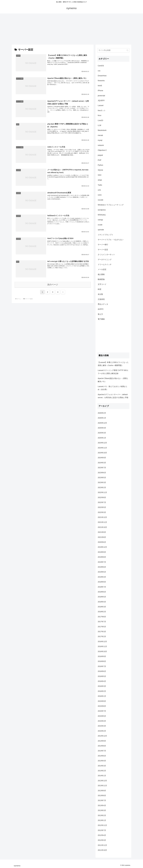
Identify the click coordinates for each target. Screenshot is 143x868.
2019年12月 (102, 547)
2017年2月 (102, 637)
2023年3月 (102, 483)
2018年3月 (102, 607)
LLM (99, 125)
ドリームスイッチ (105, 264)
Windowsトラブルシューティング (111, 205)
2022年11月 (102, 492)
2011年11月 (102, 845)
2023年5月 (102, 478)
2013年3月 (102, 810)
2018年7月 (102, 587)
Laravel (101, 105)
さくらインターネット (106, 255)
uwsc (100, 195)
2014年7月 (102, 751)
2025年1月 (102, 438)
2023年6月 (102, 473)
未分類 (100, 294)
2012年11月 (102, 825)
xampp (100, 220)
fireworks (101, 81)
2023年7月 (102, 468)
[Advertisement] (71, 29)
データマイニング (105, 260)
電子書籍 (101, 319)
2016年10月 (102, 651)
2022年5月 (102, 507)
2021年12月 (102, 517)
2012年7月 (102, 830)
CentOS (101, 66)
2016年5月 (102, 676)
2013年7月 (102, 800)
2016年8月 (102, 661)
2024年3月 (102, 463)
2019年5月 (102, 572)
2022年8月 (102, 497)
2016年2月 (102, 691)
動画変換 (101, 279)
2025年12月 (102, 423)
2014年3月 (102, 766)
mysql (100, 140)
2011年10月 (102, 850)
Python (100, 165)
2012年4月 (102, 835)
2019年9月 (102, 552)
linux (100, 115)
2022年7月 (102, 502)
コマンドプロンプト (105, 235)
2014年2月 (102, 771)
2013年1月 (102, 820)
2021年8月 (102, 537)
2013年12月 (102, 781)
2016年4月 (102, 681)
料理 (99, 289)
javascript (101, 96)
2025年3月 (102, 433)
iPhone (100, 91)
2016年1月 (102, 696)
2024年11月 (102, 448)
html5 (100, 86)
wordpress (102, 210)
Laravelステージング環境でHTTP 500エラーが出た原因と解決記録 (113, 372)
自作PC (101, 309)
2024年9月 (102, 458)
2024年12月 (102, 443)
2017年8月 (102, 617)
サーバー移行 (103, 245)
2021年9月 (102, 532)
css (99, 71)
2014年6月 (102, 756)
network (101, 145)
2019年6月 (102, 567)
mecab (100, 135)
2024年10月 (102, 453)
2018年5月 (102, 597)
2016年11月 (102, 646)
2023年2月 (102, 488)
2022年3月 (102, 512)
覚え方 (100, 314)
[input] (113, 50)
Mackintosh (102, 130)
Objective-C (102, 150)
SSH (100, 175)
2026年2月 (102, 413)
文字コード (102, 284)
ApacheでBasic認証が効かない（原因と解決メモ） (113, 380)
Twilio (100, 185)
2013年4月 (102, 806)
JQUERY (101, 101)
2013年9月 (102, 791)
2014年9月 (102, 741)
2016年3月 (102, 686)
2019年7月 (102, 562)
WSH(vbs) (102, 215)
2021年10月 (102, 527)
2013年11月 (102, 786)
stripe (100, 180)
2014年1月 (102, 776)
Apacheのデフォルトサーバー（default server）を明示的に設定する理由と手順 (113, 396)
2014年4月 (102, 761)
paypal (100, 155)
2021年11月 (102, 522)
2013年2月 (102, 815)
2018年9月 (102, 582)
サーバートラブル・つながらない (111, 240)
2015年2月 (102, 731)
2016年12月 (102, 642)
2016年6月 (102, 671)
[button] (127, 50)
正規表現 (101, 299)
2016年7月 (102, 666)
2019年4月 (102, 577)
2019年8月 (102, 557)
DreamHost (102, 76)
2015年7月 (102, 711)
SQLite (100, 170)
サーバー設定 (103, 250)
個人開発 (101, 274)
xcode (100, 225)
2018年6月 (102, 592)
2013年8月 (102, 796)
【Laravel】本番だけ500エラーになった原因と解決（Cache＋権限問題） (113, 364)
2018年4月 (102, 602)
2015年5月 (102, 716)
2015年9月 (102, 701)
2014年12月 (102, 736)
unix (99, 190)
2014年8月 (102, 746)
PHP (100, 160)
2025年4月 (102, 428)
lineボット (102, 110)
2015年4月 (102, 721)
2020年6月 (102, 542)
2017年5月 (102, 627)
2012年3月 (102, 840)
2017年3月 (102, 632)
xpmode (101, 230)
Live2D (100, 120)
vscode (100, 200)
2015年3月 (102, 726)
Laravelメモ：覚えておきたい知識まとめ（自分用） (113, 388)
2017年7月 (102, 622)
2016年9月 (102, 656)
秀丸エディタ (103, 304)
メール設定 (102, 269)
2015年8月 (102, 706)
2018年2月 (102, 612)
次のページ (53, 285)
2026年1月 (102, 418)
